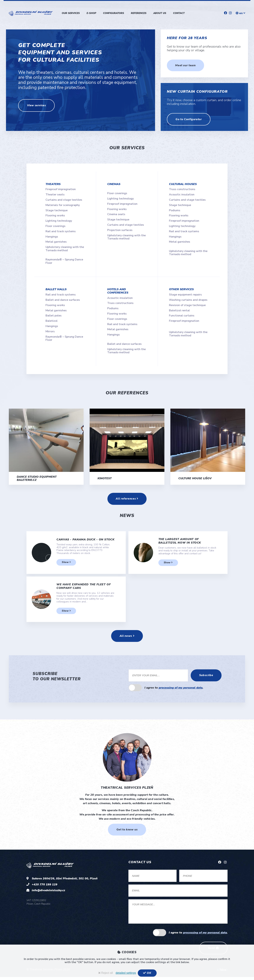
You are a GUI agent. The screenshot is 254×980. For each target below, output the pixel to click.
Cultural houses (183, 184)
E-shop (91, 13)
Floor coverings (55, 226)
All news (127, 638)
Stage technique (57, 210)
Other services (181, 289)
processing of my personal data (181, 690)
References (139, 13)
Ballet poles (54, 316)
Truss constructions (182, 189)
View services (37, 106)
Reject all (106, 973)
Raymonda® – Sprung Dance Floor (64, 261)
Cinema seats (116, 214)
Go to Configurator (189, 119)
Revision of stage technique (187, 305)
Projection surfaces (120, 230)
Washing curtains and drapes (188, 300)
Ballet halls (56, 289)
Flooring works (55, 215)
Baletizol (52, 321)
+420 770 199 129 (45, 887)
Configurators (114, 13)
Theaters (53, 184)
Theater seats (55, 195)
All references (127, 500)
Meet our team (186, 66)
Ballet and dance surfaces (63, 300)
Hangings (52, 237)
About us (160, 13)
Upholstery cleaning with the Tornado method (65, 249)
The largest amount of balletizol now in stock (180, 542)
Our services (71, 13)
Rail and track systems (61, 231)
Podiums (175, 210)
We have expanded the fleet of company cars (84, 588)
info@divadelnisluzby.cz (48, 893)
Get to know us (127, 832)
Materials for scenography (63, 205)
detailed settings (126, 973)
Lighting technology (59, 221)
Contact (179, 13)
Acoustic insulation (182, 195)
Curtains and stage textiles (64, 200)
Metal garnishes (56, 242)
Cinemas (114, 184)
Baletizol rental (179, 310)
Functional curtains (182, 316)
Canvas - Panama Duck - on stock (85, 541)
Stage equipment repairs (185, 295)
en (240, 13)
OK (147, 973)
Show (66, 564)
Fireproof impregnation (61, 189)
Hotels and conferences (118, 291)
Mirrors (50, 331)
